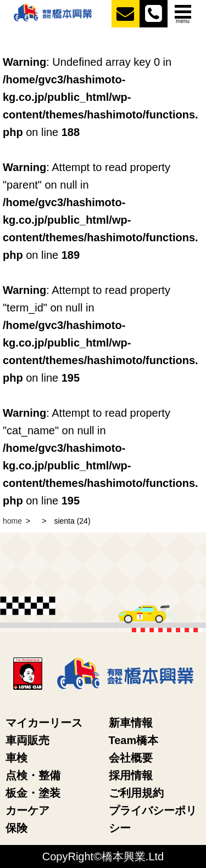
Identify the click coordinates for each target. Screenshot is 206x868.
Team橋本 (134, 740)
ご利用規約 (136, 793)
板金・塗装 (33, 793)
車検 (16, 758)
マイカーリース (44, 723)
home (12, 521)
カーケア (27, 810)
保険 (16, 828)
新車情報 (131, 723)
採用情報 (131, 775)
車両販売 (27, 740)
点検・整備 (33, 775)
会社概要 (131, 758)
